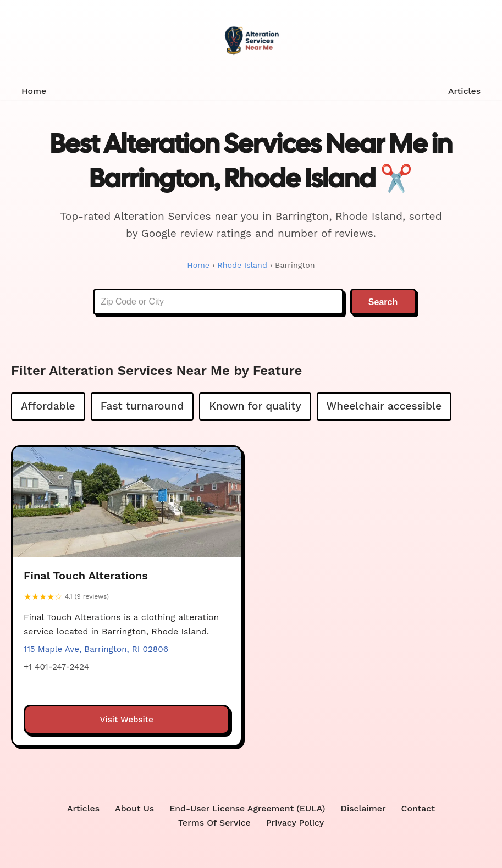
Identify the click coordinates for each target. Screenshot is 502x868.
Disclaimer (364, 809)
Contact (420, 809)
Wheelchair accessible (384, 407)
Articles (464, 91)
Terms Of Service (214, 824)
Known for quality (255, 407)
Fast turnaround (142, 407)
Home (34, 91)
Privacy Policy (296, 824)
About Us (134, 809)
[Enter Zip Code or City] (218, 302)
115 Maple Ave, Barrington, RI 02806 (96, 650)
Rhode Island (242, 265)
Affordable (48, 407)
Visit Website (127, 720)
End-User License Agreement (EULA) (248, 809)
